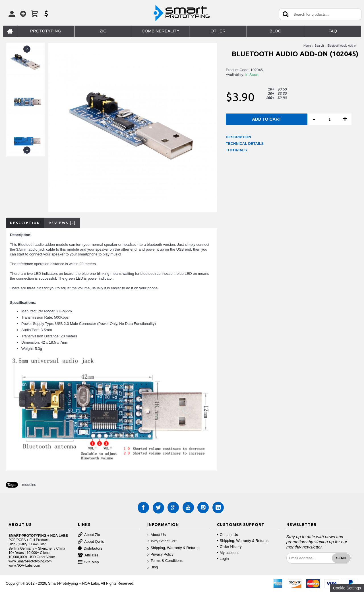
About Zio (89, 535)
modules (29, 485)
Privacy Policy (160, 555)
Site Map (88, 562)
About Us (156, 535)
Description (25, 223)
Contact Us (227, 535)
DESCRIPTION (238, 137)
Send (341, 558)
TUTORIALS (236, 150)
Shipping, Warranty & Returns (173, 548)
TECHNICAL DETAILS (245, 144)
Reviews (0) (62, 223)
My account (228, 553)
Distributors (90, 549)
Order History (229, 547)
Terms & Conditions (165, 561)
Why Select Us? (162, 541)
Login (223, 559)
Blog (153, 567)
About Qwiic (91, 542)
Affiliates (88, 555)
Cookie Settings (347, 588)
